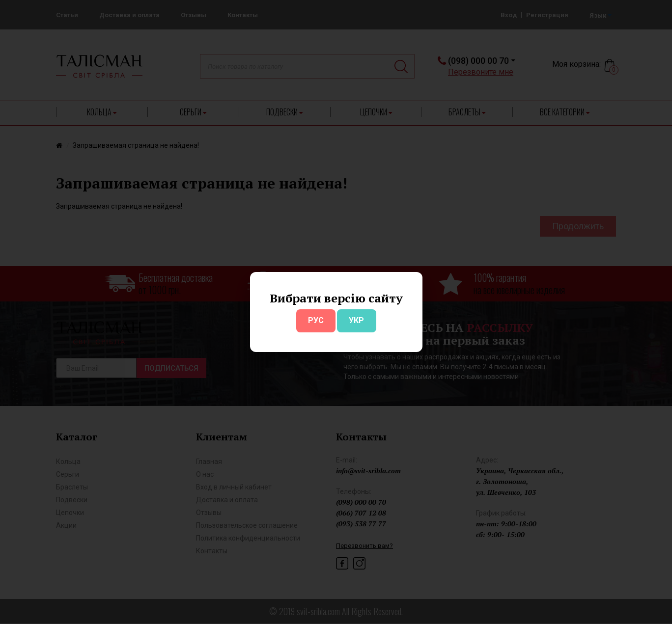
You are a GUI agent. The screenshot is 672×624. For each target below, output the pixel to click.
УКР (356, 320)
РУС (316, 320)
